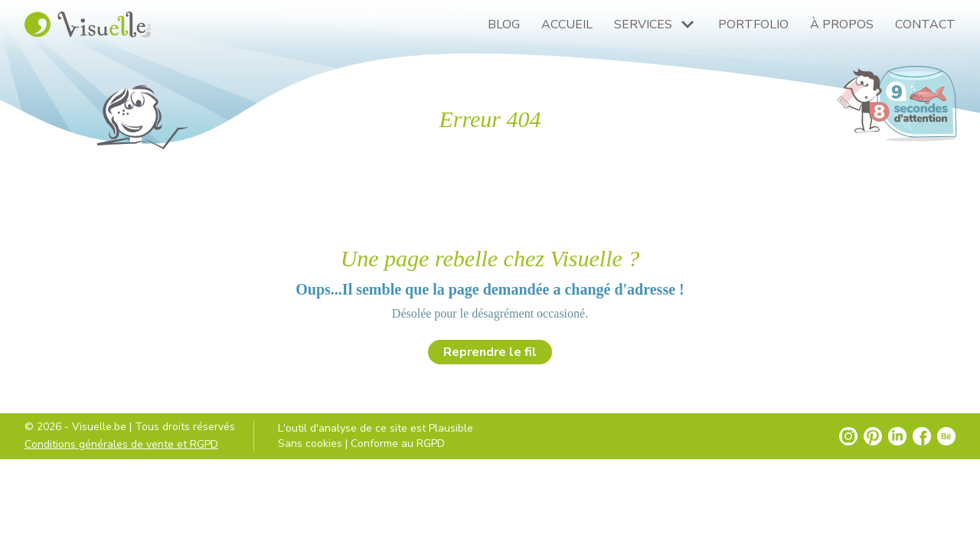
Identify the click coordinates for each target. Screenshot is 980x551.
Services (643, 24)
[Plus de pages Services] (688, 24)
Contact (925, 24)
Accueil (567, 24)
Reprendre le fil (490, 352)
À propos (842, 24)
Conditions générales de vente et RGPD (121, 444)
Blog (504, 24)
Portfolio (753, 24)
